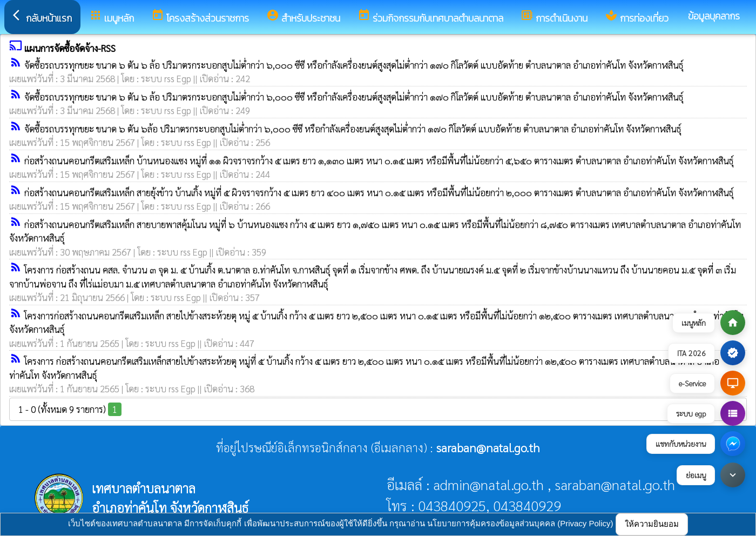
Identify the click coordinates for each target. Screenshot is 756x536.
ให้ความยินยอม (652, 524)
